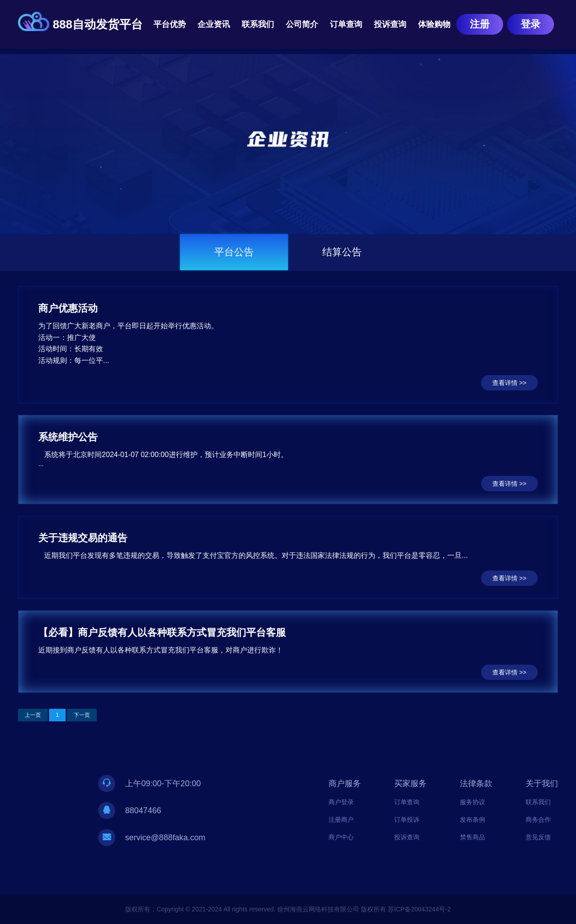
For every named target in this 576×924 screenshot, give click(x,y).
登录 (531, 24)
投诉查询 (390, 24)
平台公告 (234, 252)
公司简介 (302, 24)
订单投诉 (407, 820)
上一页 (33, 715)
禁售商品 (472, 837)
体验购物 (434, 24)
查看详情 (505, 383)
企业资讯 (214, 24)
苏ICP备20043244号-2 (419, 909)
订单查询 (346, 24)
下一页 (82, 715)
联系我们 (258, 24)
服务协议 (472, 802)
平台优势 (170, 24)
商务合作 (538, 820)
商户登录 (341, 802)
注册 (480, 24)
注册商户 (341, 820)
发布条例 (472, 820)
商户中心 (341, 837)
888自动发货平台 (97, 24)
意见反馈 (538, 837)
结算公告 (342, 252)
